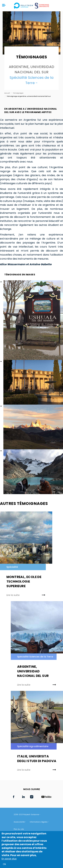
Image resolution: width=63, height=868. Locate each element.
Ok (4, 864)
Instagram (33, 797)
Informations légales (39, 822)
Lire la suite (13, 595)
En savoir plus (9, 859)
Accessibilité (19, 822)
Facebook (14, 797)
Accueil (7, 93)
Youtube (46, 797)
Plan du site (19, 829)
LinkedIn (23, 797)
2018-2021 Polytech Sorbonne (26, 815)
